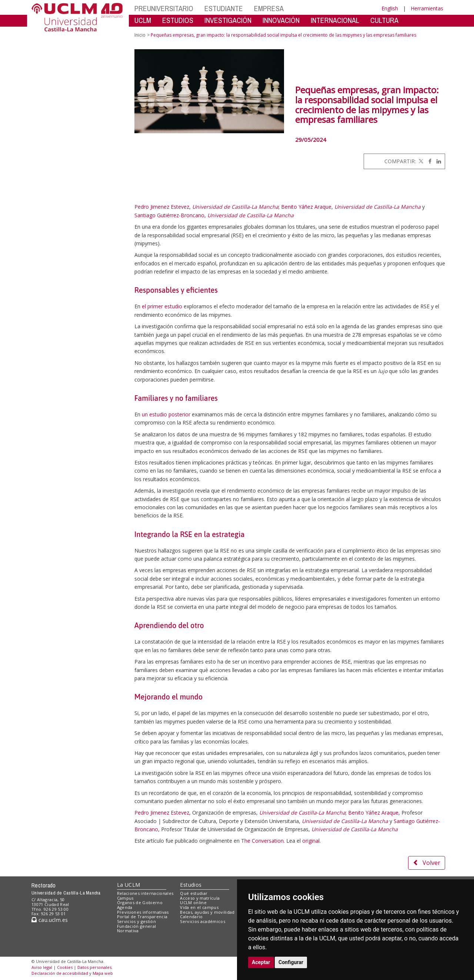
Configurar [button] (291, 962)
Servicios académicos (203, 921)
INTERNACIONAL (335, 20)
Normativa (128, 931)
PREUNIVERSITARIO (164, 8)
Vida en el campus (199, 907)
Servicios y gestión (136, 921)
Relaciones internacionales (145, 893)
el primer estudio (162, 306)
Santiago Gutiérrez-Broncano (169, 215)
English (390, 8)
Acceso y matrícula (200, 898)
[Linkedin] (437, 161)
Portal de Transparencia (142, 917)
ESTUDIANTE (224, 8)
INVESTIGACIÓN (228, 20)
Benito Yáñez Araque (306, 207)
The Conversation (262, 841)
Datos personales (94, 967)
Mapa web (103, 973)
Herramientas (427, 8)
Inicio (140, 35)
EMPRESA (269, 8)
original (311, 841)
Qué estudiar (194, 893)
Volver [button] (427, 863)
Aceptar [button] (261, 962)
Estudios (191, 885)
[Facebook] (428, 161)
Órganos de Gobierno (140, 902)
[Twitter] (420, 161)
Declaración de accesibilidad (60, 973)
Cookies (65, 967)
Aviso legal (42, 967)
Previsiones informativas (143, 912)
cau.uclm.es (50, 920)
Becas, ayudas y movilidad (207, 912)
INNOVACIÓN (281, 20)
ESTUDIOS (178, 20)
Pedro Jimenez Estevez (162, 207)
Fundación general (137, 926)
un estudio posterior (166, 414)
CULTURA (384, 20)
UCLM (143, 20)
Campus (125, 898)
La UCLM (129, 885)
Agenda (125, 907)
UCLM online (193, 902)
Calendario (191, 917)
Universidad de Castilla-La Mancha (235, 207)
